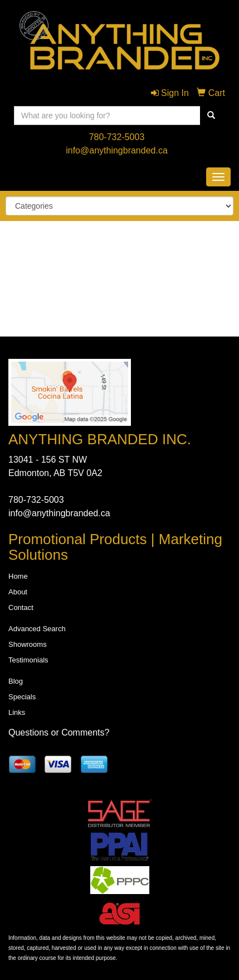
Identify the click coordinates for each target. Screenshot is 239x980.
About (18, 592)
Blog (16, 681)
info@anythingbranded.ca (117, 150)
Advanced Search (37, 629)
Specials (22, 697)
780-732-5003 (117, 137)
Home (18, 576)
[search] (211, 116)
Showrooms (28, 644)
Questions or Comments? (59, 732)
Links (17, 712)
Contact (21, 607)
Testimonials (28, 660)
